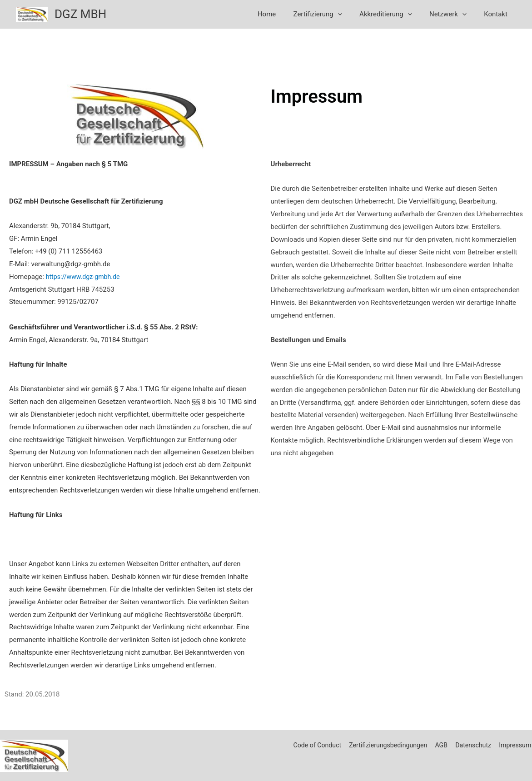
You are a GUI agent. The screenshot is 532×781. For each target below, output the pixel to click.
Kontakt (497, 14)
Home (283, 14)
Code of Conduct (311, 745)
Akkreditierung (395, 14)
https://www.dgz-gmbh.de (85, 276)
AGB (440, 745)
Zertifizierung (331, 14)
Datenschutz (472, 745)
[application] (351, 14)
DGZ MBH (80, 14)
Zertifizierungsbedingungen (384, 745)
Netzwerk (453, 14)
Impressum (515, 745)
